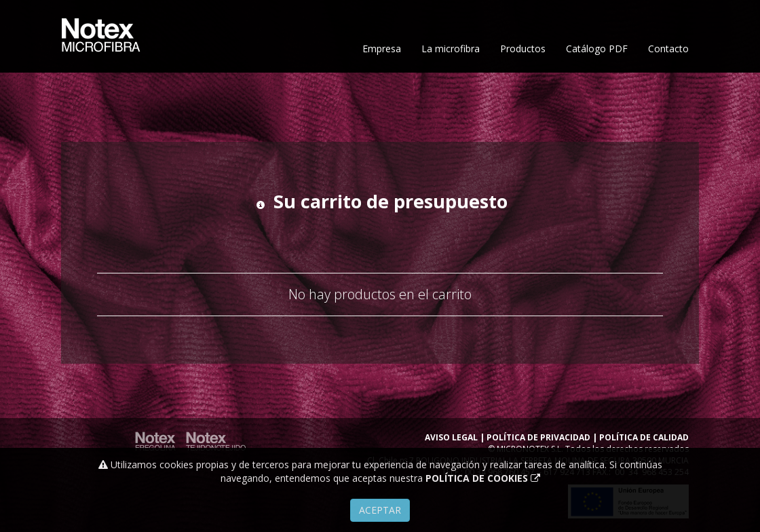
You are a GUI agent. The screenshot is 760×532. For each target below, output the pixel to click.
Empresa (382, 93)
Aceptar (380, 510)
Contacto (668, 93)
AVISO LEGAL (451, 437)
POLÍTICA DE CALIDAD (644, 437)
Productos (523, 93)
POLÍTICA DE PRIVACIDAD (538, 437)
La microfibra (451, 93)
